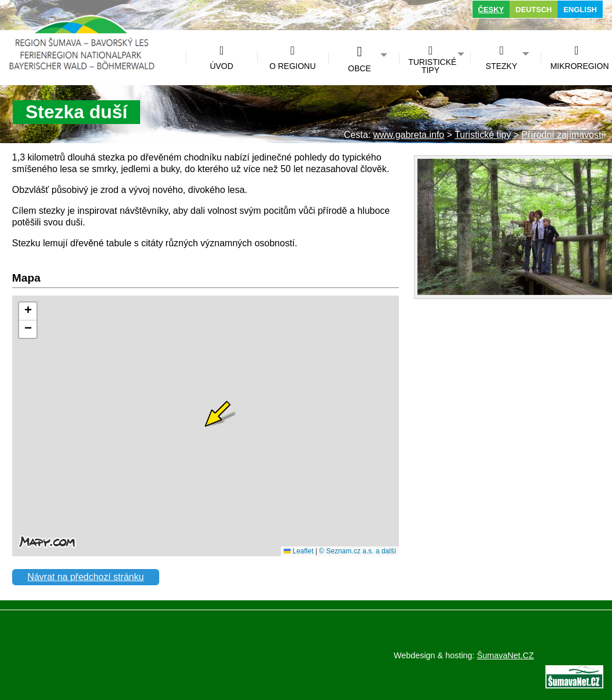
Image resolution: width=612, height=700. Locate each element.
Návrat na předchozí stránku (85, 577)
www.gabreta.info (408, 135)
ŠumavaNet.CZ (505, 655)
